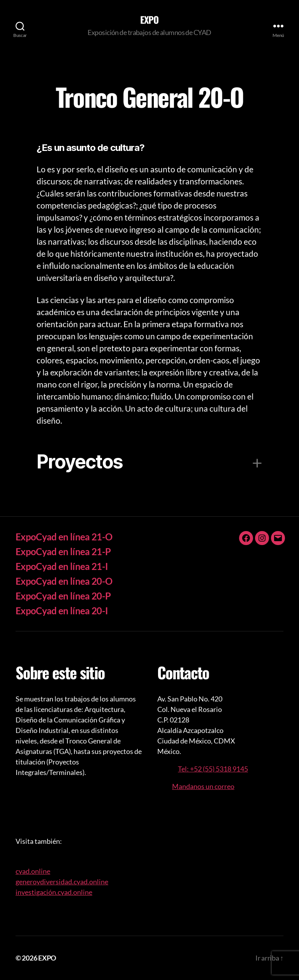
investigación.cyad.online (54, 892)
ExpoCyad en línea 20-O (64, 581)
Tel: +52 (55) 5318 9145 (213, 769)
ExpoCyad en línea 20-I (62, 611)
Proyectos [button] (80, 462)
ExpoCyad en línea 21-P (63, 551)
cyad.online (33, 871)
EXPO (149, 19)
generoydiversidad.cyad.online (62, 882)
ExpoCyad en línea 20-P (63, 596)
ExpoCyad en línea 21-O (64, 537)
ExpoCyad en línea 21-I (62, 566)
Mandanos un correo (203, 786)
